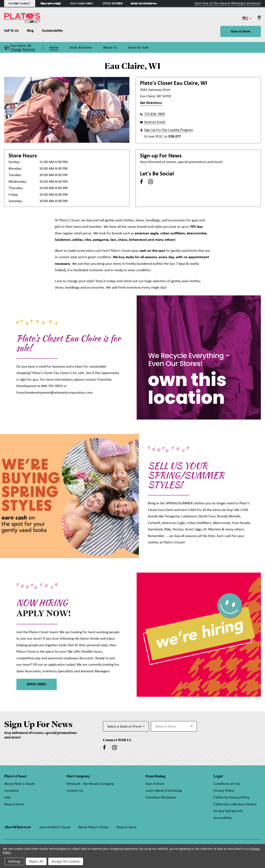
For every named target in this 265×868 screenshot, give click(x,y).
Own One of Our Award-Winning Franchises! (228, 3)
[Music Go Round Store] (144, 3)
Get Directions (151, 103)
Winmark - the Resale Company (90, 784)
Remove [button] (29, 50)
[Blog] (30, 32)
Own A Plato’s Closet (55, 827)
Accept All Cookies (66, 861)
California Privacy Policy (231, 798)
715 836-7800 (154, 114)
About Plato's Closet (19, 784)
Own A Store (241, 32)
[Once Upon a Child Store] (51, 3)
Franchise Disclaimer (161, 798)
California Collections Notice (235, 804)
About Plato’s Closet (93, 827)
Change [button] (16, 50)
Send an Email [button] (155, 122)
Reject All (36, 861)
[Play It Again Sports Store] (82, 3)
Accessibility (223, 818)
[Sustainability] (52, 32)
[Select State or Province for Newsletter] (126, 726)
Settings (14, 861)
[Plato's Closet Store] (20, 3)
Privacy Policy (224, 791)
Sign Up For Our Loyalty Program (169, 130)
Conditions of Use (227, 784)
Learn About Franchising (164, 791)
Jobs (7, 798)
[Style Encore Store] (113, 3)
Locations (11, 791)
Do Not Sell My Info (228, 811)
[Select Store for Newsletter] (174, 726)
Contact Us (75, 791)
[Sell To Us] (13, 32)
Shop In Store (14, 804)
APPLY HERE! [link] (37, 684)
